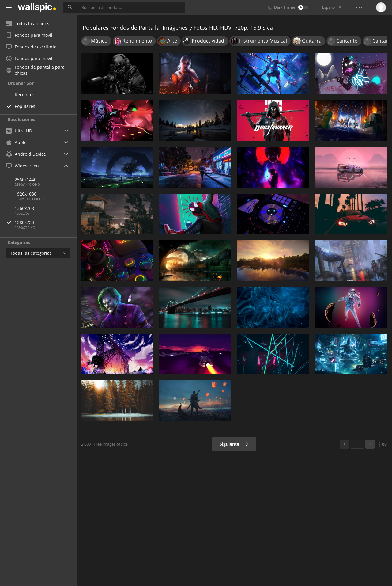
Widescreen (23, 166)
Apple (16, 142)
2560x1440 (26, 179)
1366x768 (24, 208)
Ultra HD (19, 131)
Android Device (26, 154)
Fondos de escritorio (31, 47)
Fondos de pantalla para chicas (35, 70)
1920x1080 (26, 194)
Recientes (25, 95)
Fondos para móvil (29, 35)
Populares (25, 106)
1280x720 (46, 222)
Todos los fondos (28, 23)
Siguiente (234, 444)
